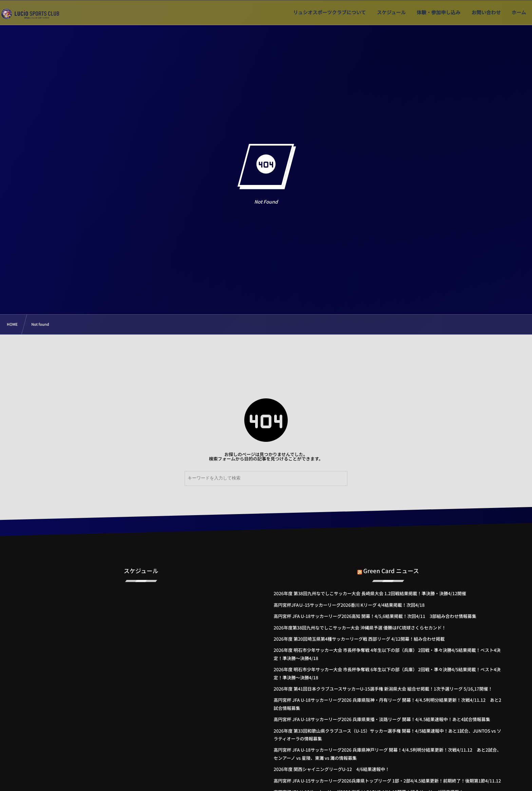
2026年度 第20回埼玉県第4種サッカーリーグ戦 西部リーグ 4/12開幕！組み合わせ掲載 (359, 639)
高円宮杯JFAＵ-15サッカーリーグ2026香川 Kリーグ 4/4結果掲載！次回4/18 (349, 605)
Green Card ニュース (391, 567)
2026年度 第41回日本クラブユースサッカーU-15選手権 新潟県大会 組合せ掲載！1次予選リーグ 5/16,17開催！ (383, 689)
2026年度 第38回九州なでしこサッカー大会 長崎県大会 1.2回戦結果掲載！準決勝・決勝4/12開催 (370, 593)
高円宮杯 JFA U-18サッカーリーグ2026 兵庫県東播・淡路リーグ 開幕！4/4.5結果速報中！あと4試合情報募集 (382, 719)
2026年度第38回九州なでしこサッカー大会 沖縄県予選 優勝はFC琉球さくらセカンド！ (360, 628)
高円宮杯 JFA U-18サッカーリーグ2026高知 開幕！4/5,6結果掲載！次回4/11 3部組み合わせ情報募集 (375, 616)
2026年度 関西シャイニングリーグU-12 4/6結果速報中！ (332, 769)
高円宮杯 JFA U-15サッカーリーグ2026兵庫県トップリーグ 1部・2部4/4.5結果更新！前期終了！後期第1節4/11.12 (387, 781)
